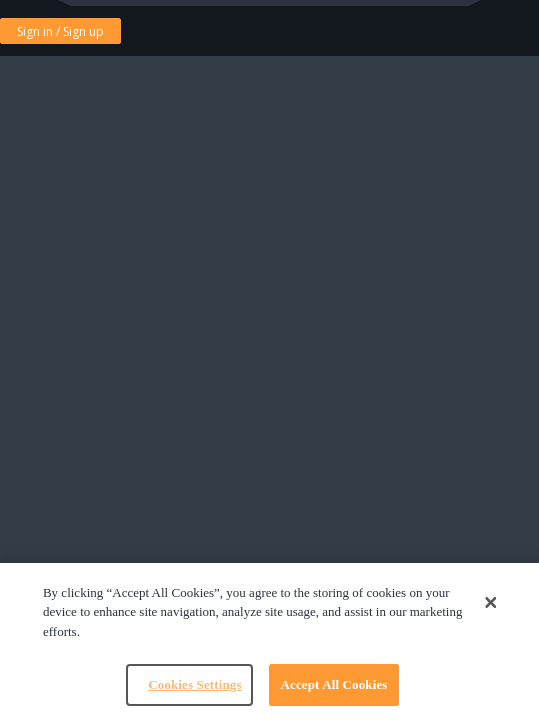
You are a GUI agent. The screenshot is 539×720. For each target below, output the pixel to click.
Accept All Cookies (333, 684)
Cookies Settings (194, 684)
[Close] (491, 602)
